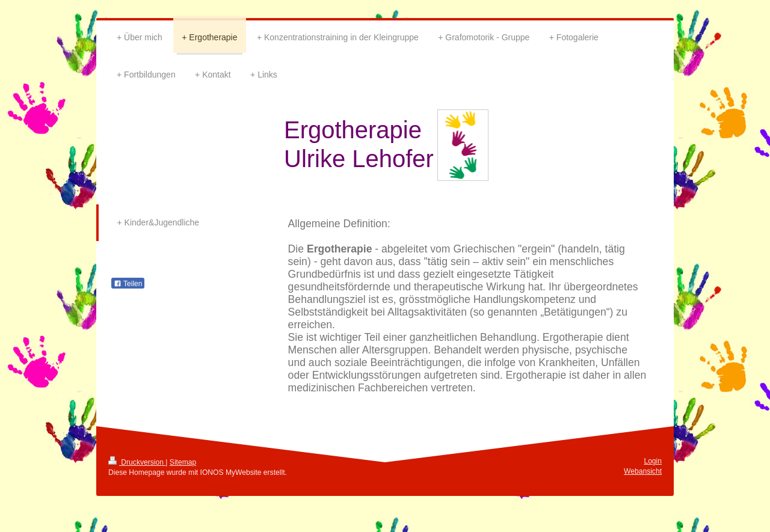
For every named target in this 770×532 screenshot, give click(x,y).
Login (653, 461)
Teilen (128, 284)
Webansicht (643, 471)
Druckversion (137, 462)
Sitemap (183, 462)
